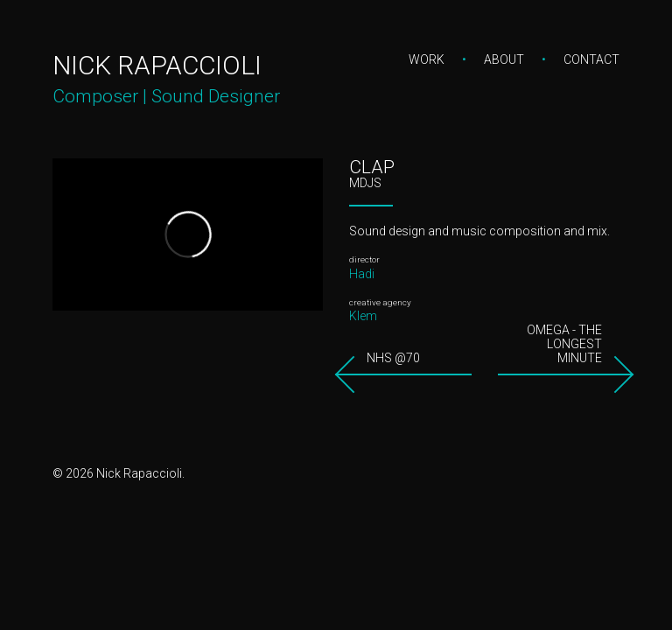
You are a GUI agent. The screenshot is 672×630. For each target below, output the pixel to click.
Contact (591, 59)
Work (427, 59)
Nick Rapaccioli (157, 65)
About (504, 59)
